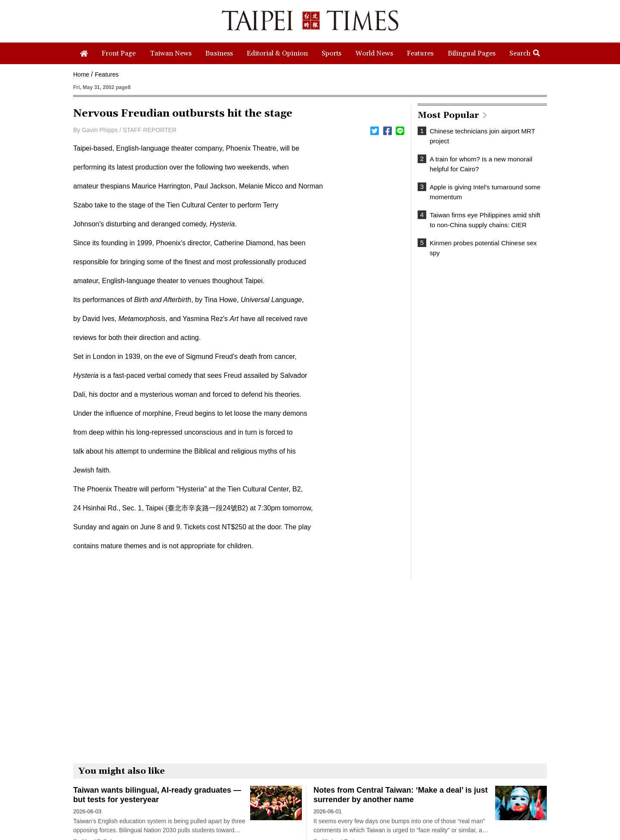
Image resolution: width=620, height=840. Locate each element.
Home (81, 74)
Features (107, 74)
